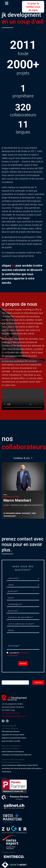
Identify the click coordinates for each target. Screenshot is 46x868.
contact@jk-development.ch (14, 716)
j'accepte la (18, 654)
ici (13, 266)
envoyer (23, 663)
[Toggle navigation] (7, 3)
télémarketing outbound (10, 731)
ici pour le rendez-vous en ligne (33, 7)
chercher (38, 682)
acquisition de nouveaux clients (13, 735)
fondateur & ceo (22, 458)
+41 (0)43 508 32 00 (11, 713)
